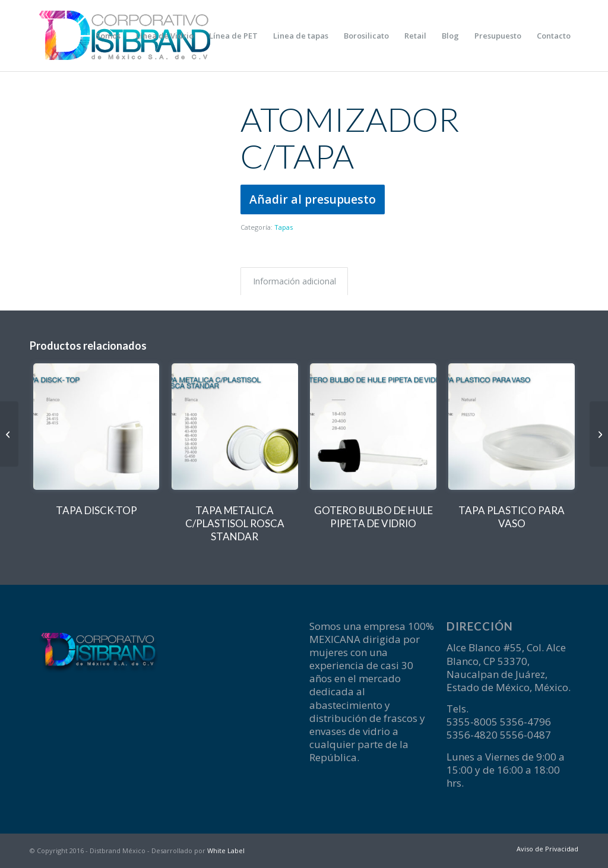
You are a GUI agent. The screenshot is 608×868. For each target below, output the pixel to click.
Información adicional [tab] (294, 281)
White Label (226, 850)
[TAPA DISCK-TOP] (9, 434)
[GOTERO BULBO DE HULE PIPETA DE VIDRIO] (599, 434)
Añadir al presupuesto (313, 199)
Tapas (284, 227)
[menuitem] (108, 36)
